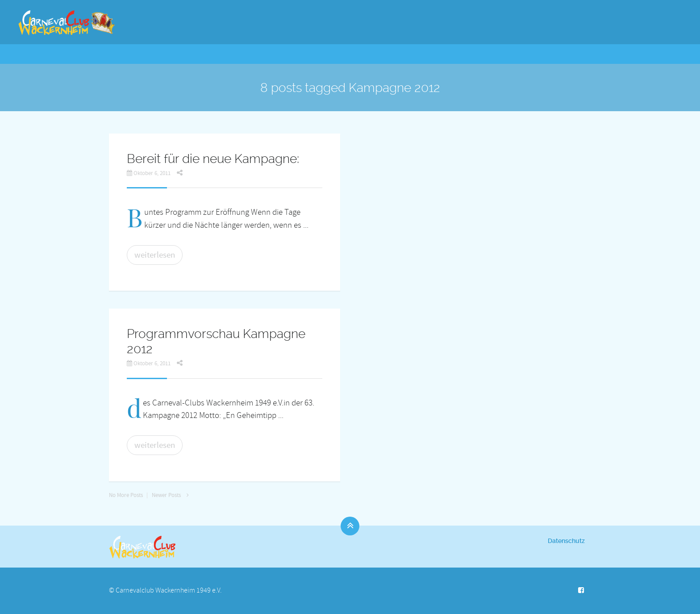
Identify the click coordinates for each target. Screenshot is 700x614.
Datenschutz (566, 541)
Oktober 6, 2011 (149, 173)
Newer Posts (173, 495)
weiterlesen (155, 255)
